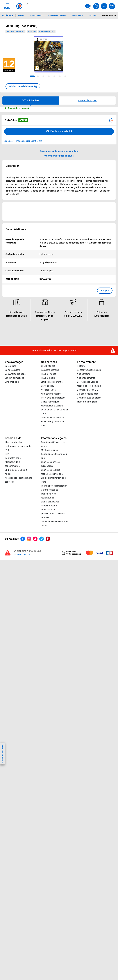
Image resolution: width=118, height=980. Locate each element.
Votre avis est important (53, 398)
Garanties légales (50, 490)
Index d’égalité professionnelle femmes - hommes (53, 514)
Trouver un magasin (87, 402)
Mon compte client (14, 442)
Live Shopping (12, 382)
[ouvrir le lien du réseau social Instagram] (29, 539)
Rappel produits (49, 506)
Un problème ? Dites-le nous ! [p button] (59, 156)
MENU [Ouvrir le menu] (7, 6)
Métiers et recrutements (89, 386)
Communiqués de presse (89, 398)
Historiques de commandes (18, 446)
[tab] (32, 76)
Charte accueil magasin (53, 418)
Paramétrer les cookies (2, 754)
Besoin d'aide (13, 438)
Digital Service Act (50, 502)
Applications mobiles (51, 394)
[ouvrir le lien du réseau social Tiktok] (35, 539)
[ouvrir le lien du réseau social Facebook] (23, 539)
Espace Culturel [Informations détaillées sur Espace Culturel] (36, 16)
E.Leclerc (52, 406)
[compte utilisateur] (104, 6)
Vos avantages (14, 362)
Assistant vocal (49, 390)
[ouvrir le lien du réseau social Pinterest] (48, 539)
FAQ (7, 450)
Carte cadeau (48, 386)
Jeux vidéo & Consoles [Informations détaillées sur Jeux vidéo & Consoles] (57, 16)
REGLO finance (49, 374)
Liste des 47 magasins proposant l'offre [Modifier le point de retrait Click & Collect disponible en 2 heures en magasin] (23, 141)
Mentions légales (49, 450)
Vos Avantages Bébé (15, 374)
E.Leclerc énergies (50, 370)
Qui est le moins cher (87, 394)
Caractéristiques (16, 229)
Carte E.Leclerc (12, 370)
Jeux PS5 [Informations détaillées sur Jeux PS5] (92, 16)
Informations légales (54, 438)
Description (13, 166)
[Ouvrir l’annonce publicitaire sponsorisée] (59, 212)
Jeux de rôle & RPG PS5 (15, 32)
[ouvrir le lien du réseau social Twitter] (42, 539)
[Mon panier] (112, 6)
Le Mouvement (86, 362)
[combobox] (58, 6)
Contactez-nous (13, 458)
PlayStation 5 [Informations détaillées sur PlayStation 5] (78, 16)
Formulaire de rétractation (54, 486)
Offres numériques (50, 402)
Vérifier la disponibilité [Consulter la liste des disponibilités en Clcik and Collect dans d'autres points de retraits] (59, 131)
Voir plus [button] (105, 291)
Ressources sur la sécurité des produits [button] (59, 151)
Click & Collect (48, 366)
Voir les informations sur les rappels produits (55, 350)
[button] (23, 86)
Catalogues (11, 366)
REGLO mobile (48, 378)
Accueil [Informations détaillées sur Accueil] (21, 16)
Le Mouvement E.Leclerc (89, 370)
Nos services (49, 362)
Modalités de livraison (52, 474)
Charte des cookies (50, 470)
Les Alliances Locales (88, 382)
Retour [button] (9, 16)
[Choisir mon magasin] (96, 6)
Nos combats (84, 374)
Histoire (81, 366)
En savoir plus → (22, 555)
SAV (7, 454)
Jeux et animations (14, 378)
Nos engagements (86, 378)
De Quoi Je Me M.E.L (87, 390)
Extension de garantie (52, 382)
